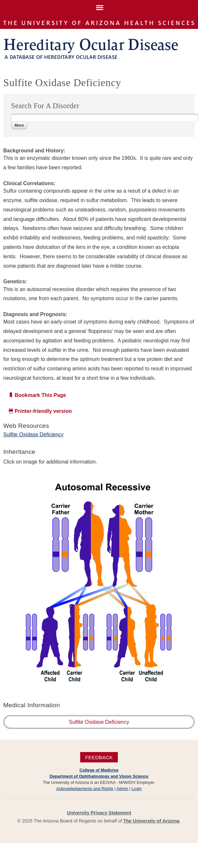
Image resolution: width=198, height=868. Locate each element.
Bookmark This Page (40, 395)
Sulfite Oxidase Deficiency (33, 434)
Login (136, 789)
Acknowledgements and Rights (85, 789)
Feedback (99, 757)
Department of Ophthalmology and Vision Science (99, 776)
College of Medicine (99, 770)
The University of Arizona (151, 821)
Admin (122, 789)
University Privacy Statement (99, 813)
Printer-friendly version (43, 411)
